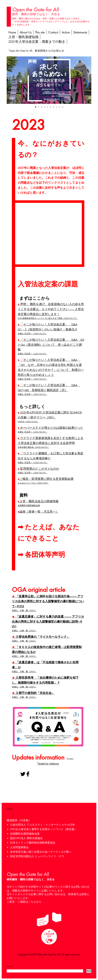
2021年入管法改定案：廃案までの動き (37, 42)
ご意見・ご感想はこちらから (24, 902)
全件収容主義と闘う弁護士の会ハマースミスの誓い (41, 852)
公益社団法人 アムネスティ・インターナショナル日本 (42, 825)
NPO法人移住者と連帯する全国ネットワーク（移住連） (43, 829)
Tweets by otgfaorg (48, 764)
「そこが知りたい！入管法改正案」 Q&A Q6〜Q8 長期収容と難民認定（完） (51, 390)
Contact (53, 32)
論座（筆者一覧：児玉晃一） (38, 512)
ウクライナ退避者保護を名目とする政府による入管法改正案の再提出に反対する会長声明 (51, 443)
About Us (26, 32)
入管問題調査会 (19, 847)
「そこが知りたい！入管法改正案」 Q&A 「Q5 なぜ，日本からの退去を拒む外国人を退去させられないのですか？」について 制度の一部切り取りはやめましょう (51, 369)
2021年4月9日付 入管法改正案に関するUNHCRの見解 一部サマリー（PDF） (51, 417)
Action (66, 32)
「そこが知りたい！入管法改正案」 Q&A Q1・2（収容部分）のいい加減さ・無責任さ (51, 329)
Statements (80, 32)
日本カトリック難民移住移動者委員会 (33, 843)
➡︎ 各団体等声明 (41, 555)
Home (12, 32)
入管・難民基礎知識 (23, 37)
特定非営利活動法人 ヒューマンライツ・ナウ (37, 856)
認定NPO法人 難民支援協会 (26, 838)
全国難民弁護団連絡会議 (25, 834)
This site (40, 32)
